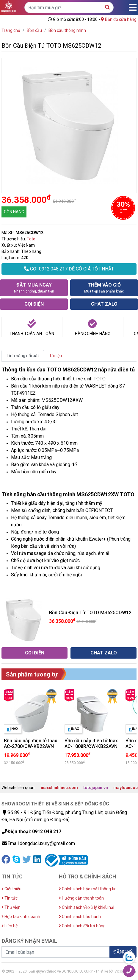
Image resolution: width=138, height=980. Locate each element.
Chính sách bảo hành (80, 917)
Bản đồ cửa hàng (119, 19)
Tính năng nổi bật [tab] (23, 356)
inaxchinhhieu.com (59, 788)
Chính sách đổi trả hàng (82, 926)
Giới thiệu (11, 889)
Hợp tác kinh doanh (21, 917)
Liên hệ (10, 926)
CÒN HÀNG (14, 212)
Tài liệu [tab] (55, 356)
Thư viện (11, 907)
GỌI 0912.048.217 (69, 269)
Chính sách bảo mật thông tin (88, 889)
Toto (31, 239)
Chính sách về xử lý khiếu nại (87, 907)
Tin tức (10, 898)
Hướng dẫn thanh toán (81, 898)
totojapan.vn (96, 788)
